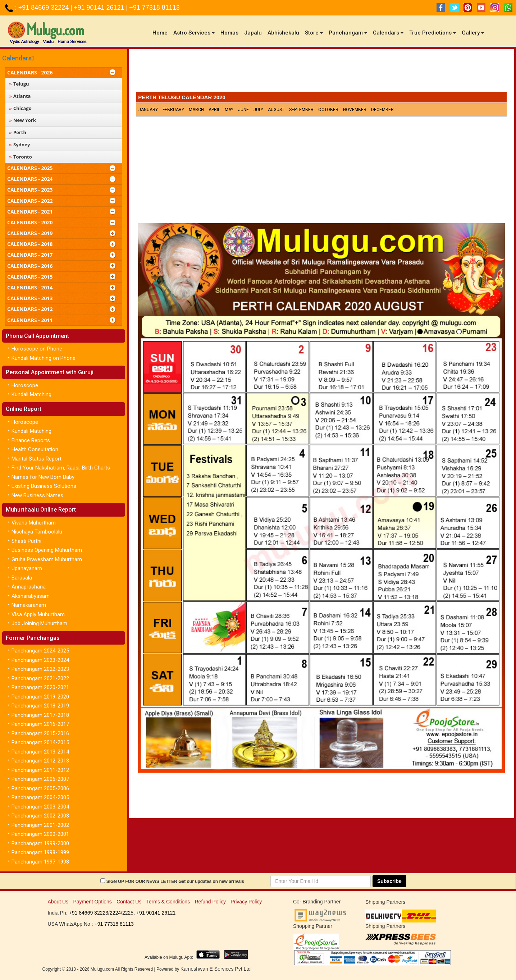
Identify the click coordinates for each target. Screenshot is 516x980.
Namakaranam (29, 605)
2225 (128, 913)
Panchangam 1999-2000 (40, 843)
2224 (115, 913)
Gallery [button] (473, 33)
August (276, 110)
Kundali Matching (31, 394)
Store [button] (314, 33)
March (196, 110)
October (328, 110)
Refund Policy (210, 902)
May (229, 110)
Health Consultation (35, 449)
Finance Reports (31, 440)
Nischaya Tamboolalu (37, 532)
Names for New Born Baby (43, 477)
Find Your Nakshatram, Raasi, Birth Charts (61, 468)
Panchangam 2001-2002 (40, 825)
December (382, 110)
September (301, 110)
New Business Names (37, 495)
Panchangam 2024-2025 (40, 651)
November (355, 110)
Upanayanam (27, 568)
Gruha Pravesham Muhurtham (47, 559)
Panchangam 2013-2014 (40, 752)
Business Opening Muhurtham (47, 550)
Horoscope (25, 385)
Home (161, 33)
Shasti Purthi (26, 541)
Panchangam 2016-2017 (40, 724)
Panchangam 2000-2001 (40, 834)
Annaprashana (29, 587)
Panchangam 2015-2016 (40, 733)
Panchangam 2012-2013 (40, 761)
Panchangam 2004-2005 (40, 797)
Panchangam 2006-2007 (40, 779)
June (243, 110)
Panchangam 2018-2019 (40, 706)
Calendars (17, 58)
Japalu (253, 33)
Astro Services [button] (194, 33)
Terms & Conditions (168, 902)
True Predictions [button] (433, 33)
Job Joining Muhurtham (39, 623)
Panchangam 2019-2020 (40, 697)
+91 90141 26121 (100, 8)
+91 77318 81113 (154, 8)
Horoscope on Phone (37, 349)
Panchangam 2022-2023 (40, 669)
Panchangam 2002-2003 (40, 816)
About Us (58, 902)
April (214, 110)
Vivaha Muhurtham (34, 523)
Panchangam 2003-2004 (40, 807)
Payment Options (92, 902)
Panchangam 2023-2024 (40, 660)
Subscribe (389, 881)
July (258, 110)
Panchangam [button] (348, 33)
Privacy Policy (246, 902)
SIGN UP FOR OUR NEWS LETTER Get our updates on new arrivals (175, 881)
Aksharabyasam (31, 596)
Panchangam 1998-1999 (40, 852)
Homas (229, 33)
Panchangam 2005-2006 (40, 788)
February (173, 110)
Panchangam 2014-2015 (40, 742)
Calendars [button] (388, 33)
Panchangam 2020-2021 (40, 687)
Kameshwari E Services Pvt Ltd (216, 969)
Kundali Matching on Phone (44, 358)
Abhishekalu (283, 33)
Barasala (22, 578)
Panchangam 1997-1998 (40, 862)
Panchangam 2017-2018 (40, 715)
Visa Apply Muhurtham (38, 614)
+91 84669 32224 (45, 8)
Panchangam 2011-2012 (40, 770)
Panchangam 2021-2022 (40, 678)
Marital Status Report (36, 459)
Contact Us (129, 902)
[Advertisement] (321, 72)
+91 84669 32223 (89, 913)
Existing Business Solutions (44, 486)
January (148, 110)
